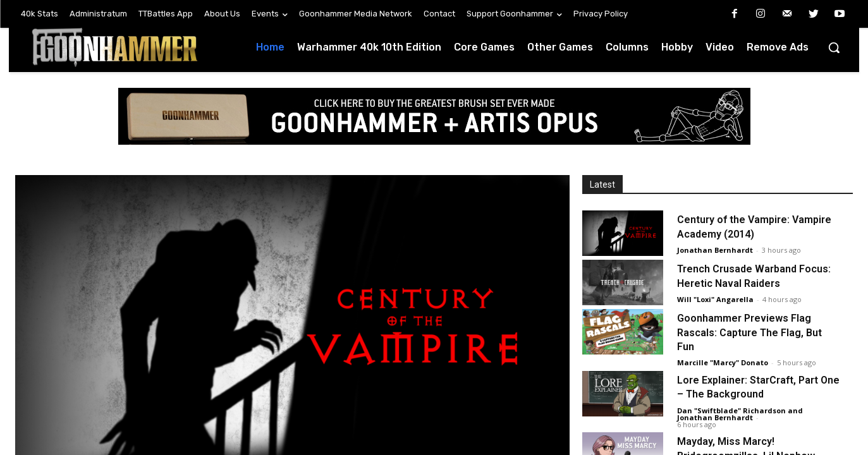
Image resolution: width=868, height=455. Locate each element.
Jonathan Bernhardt (715, 250)
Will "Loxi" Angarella (715, 299)
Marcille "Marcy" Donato (723, 362)
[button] (834, 47)
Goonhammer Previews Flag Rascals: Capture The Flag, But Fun (749, 332)
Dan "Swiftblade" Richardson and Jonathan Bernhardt (740, 414)
